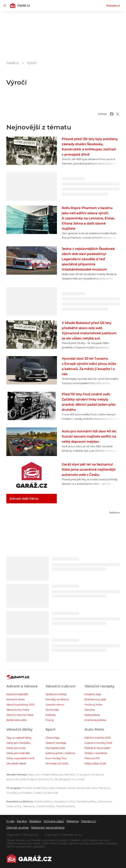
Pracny (50, 720)
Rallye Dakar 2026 (95, 763)
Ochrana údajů (54, 821)
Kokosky (51, 715)
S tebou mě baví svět (46, 793)
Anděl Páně (40, 788)
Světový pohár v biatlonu (60, 753)
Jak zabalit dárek (16, 763)
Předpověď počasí (52, 775)
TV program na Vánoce (90, 775)
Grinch (71, 788)
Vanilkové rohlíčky (56, 694)
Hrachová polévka (95, 720)
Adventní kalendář (17, 694)
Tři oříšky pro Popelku (19, 793)
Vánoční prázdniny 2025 (20, 705)
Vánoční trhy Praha (18, 710)
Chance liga (52, 738)
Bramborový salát (95, 699)
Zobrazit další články (24, 499)
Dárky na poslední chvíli (20, 758)
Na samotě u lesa (87, 788)
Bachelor (70, 775)
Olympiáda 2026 (55, 748)
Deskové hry (14, 806)
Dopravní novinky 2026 (98, 743)
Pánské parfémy (66, 806)
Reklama (72, 821)
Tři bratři (27, 788)
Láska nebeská (57, 788)
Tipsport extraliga (56, 743)
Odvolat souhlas (18, 828)
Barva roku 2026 (16, 779)
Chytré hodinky (45, 806)
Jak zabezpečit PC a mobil (69, 779)
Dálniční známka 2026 (98, 738)
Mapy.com (34, 775)
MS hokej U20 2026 (57, 763)
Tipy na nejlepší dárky (19, 738)
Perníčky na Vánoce (57, 699)
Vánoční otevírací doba (20, 715)
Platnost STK (92, 758)
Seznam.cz (113, 6)
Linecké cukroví (55, 705)
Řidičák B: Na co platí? (98, 748)
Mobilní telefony (44, 802)
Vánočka (90, 710)
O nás (10, 821)
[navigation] (5, 6)
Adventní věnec (16, 699)
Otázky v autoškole (96, 753)
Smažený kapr (93, 694)
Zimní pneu (105, 802)
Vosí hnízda (52, 710)
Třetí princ (104, 788)
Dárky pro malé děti (18, 753)
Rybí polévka (92, 715)
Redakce (35, 821)
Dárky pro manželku (18, 743)
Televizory (29, 806)
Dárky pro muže (16, 748)
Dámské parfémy (86, 802)
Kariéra (22, 821)
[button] (32, 151)
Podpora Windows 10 (40, 779)
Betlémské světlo (17, 720)
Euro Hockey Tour (56, 758)
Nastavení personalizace (48, 828)
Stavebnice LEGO (65, 802)
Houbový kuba (93, 705)
